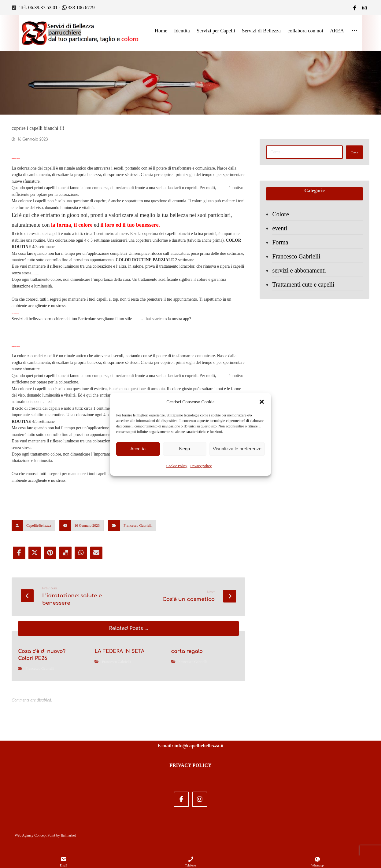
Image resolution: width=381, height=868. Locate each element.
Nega (185, 449)
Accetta (138, 449)
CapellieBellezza (39, 626)
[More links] (355, 32)
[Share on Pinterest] (51, 654)
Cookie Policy (177, 466)
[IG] (364, 8)
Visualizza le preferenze (237, 449)
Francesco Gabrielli (138, 626)
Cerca (349, 156)
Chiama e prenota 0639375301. (40, 369)
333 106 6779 (78, 8)
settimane (57, 318)
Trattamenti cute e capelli (306, 294)
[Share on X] (35, 654)
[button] (262, 402)
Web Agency (24, 835)
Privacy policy (201, 466)
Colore (283, 223)
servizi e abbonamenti (302, 280)
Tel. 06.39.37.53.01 (39, 8)
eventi (282, 237)
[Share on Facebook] (18, 654)
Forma (283, 251)
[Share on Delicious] (68, 654)
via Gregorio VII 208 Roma (157, 377)
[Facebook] (355, 8)
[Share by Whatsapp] (84, 654)
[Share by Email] (101, 654)
